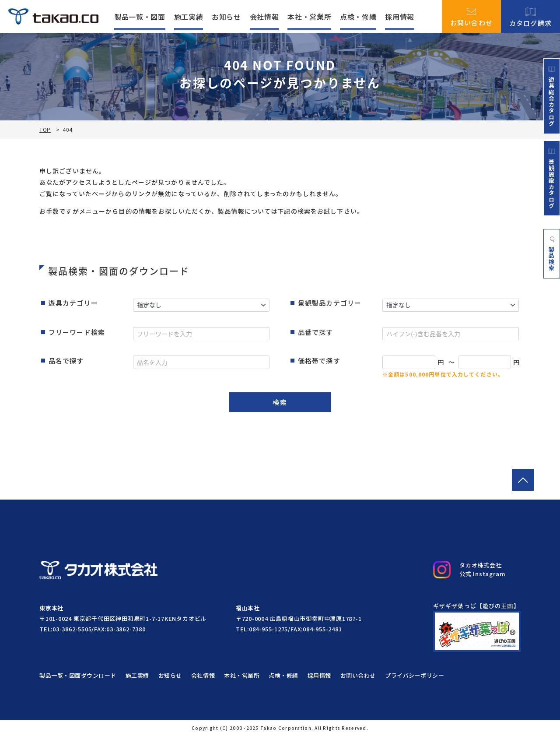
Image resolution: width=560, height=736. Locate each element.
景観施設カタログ (552, 178)
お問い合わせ (472, 17)
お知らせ (226, 17)
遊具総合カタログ (552, 96)
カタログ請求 (531, 16)
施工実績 (189, 17)
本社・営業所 (309, 17)
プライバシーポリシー (415, 675)
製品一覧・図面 (140, 17)
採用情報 (400, 17)
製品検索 (552, 254)
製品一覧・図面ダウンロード (78, 675)
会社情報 (264, 17)
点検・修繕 (358, 17)
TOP (45, 130)
